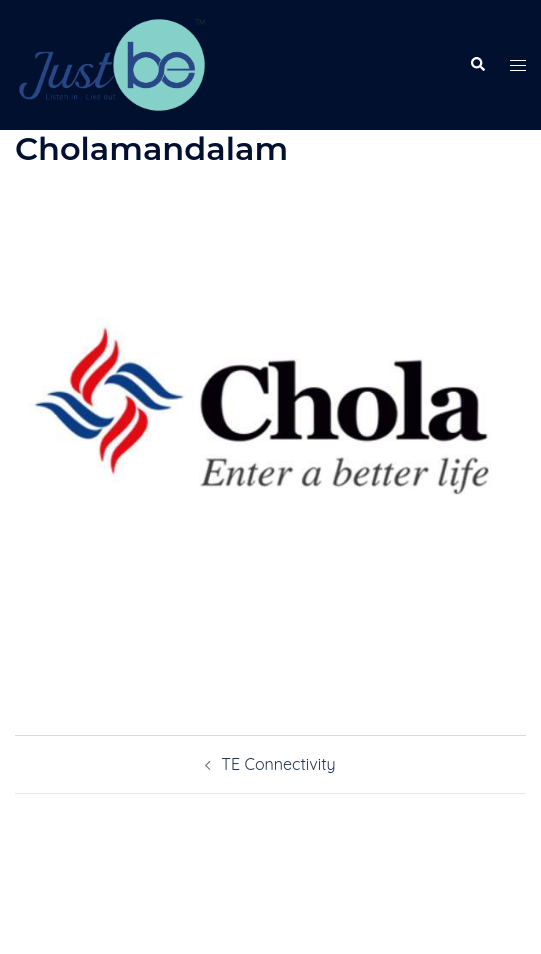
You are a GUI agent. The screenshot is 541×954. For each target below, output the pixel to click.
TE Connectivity (278, 764)
